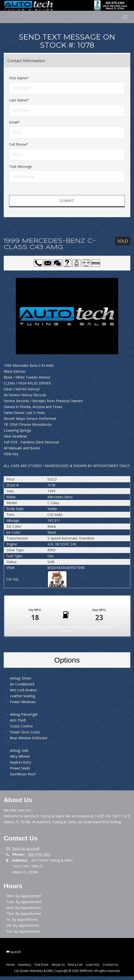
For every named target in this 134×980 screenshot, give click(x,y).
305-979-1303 (39, 854)
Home (10, 965)
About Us (58, 965)
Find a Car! (75, 965)
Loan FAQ (93, 965)
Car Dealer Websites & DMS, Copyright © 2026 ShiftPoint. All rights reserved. (67, 971)
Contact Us (110, 965)
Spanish (16, 952)
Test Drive (41, 965)
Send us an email (26, 848)
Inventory (25, 965)
